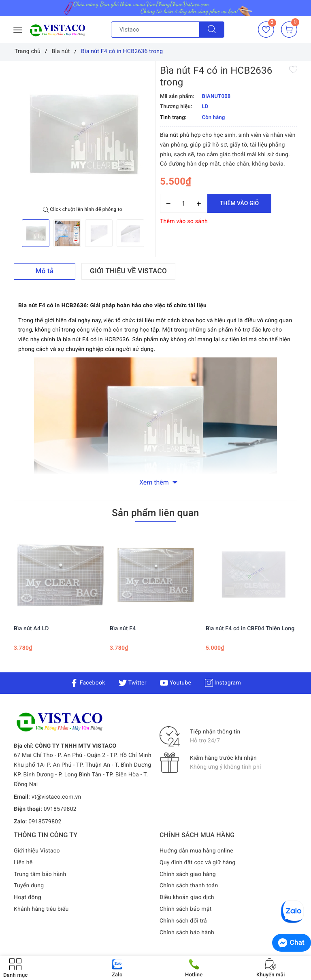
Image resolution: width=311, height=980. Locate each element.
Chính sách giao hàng (188, 874)
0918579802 (60, 809)
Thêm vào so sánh (184, 221)
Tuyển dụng (29, 886)
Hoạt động (28, 897)
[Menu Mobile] (18, 29)
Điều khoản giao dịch (187, 897)
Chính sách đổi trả (183, 921)
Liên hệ (23, 863)
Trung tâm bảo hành (40, 874)
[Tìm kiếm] (212, 30)
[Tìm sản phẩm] (155, 30)
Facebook (88, 683)
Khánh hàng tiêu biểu (41, 909)
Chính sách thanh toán (189, 886)
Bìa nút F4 (123, 629)
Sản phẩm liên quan (155, 513)
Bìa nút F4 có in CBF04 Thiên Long (250, 629)
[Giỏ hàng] (289, 30)
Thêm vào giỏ (239, 203)
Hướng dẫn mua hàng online (196, 851)
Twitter (132, 683)
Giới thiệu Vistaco (37, 851)
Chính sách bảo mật (185, 909)
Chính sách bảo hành (187, 933)
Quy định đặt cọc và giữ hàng (197, 863)
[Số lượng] (184, 203)
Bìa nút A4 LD (31, 629)
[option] (83, 134)
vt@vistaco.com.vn (56, 797)
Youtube (176, 683)
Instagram (223, 683)
